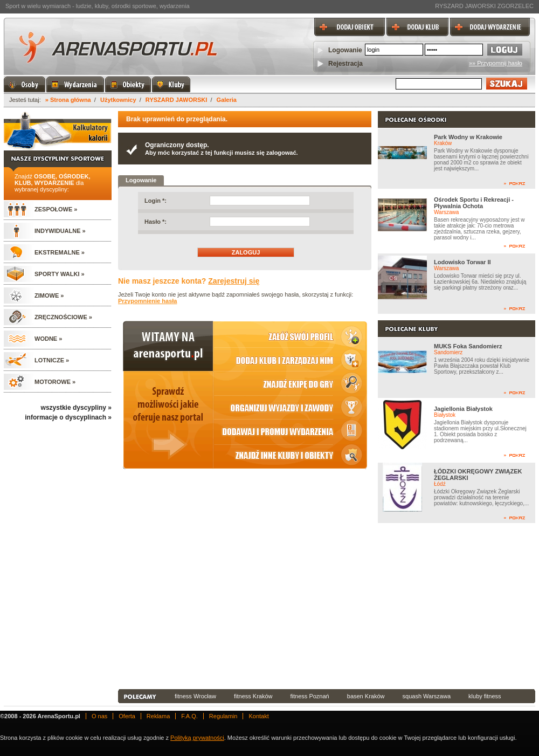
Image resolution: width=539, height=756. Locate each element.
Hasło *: (156, 222)
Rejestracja (345, 64)
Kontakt (258, 716)
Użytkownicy (118, 100)
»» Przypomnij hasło (496, 63)
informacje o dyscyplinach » (68, 417)
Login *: (156, 201)
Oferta (127, 716)
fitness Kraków (253, 696)
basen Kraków (366, 696)
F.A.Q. (189, 716)
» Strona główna (68, 100)
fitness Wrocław (195, 696)
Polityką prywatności (197, 738)
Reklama (158, 716)
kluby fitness (485, 696)
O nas (99, 716)
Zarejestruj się (234, 281)
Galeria (227, 100)
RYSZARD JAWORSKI (177, 100)
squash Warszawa (427, 696)
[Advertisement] (272, 606)
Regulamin (223, 716)
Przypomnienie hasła (147, 301)
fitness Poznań (310, 696)
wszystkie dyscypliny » (76, 408)
